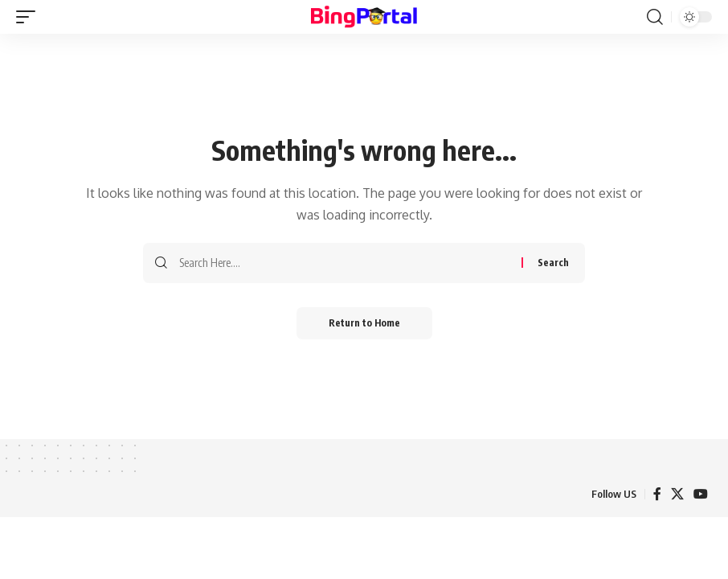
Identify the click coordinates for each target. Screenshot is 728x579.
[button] (30, 17)
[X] (677, 494)
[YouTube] (701, 494)
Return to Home (364, 323)
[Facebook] (657, 494)
